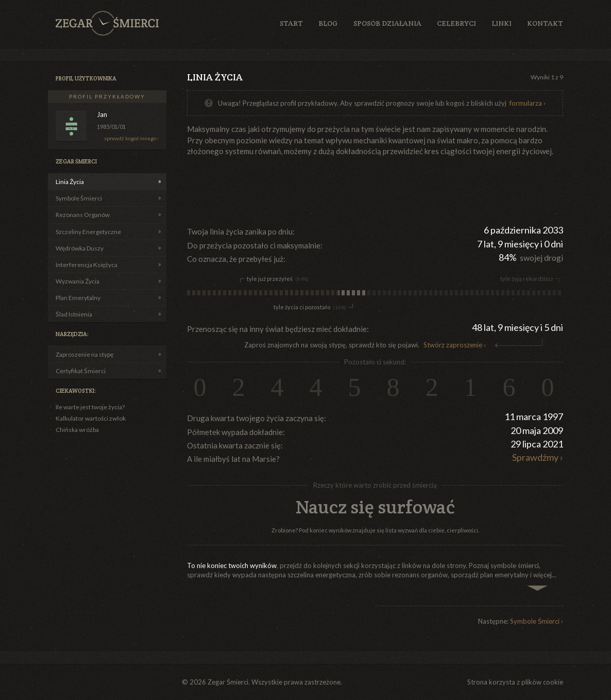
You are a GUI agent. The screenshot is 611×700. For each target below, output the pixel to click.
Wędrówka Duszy (80, 248)
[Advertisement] (375, 190)
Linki (502, 23)
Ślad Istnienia (74, 314)
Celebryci (456, 23)
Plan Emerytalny (78, 298)
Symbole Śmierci (79, 198)
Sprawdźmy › (538, 457)
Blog (328, 23)
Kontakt (545, 23)
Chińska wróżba (77, 430)
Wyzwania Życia (78, 281)
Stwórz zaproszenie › (455, 345)
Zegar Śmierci (107, 23)
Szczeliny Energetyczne (88, 232)
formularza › (528, 103)
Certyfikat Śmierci (81, 371)
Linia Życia (70, 182)
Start (291, 23)
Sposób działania (387, 23)
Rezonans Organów (83, 215)
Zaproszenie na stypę (84, 354)
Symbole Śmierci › (537, 621)
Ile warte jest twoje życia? (90, 407)
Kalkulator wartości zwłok (91, 418)
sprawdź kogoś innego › (131, 138)
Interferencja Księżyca (87, 265)
